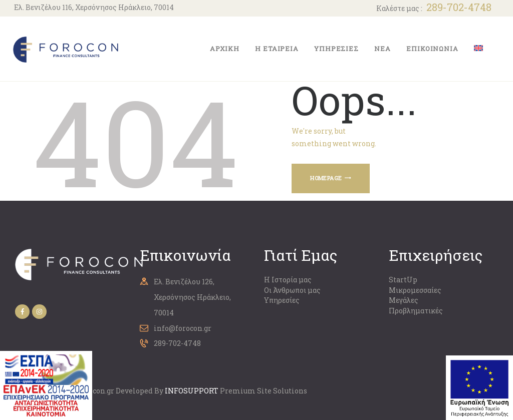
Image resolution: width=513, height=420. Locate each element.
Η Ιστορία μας (288, 280)
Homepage (326, 178)
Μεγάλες (404, 300)
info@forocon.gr (183, 328)
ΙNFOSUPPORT (192, 391)
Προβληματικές (416, 311)
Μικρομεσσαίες (415, 290)
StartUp (403, 280)
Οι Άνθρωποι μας (292, 290)
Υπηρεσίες (282, 300)
